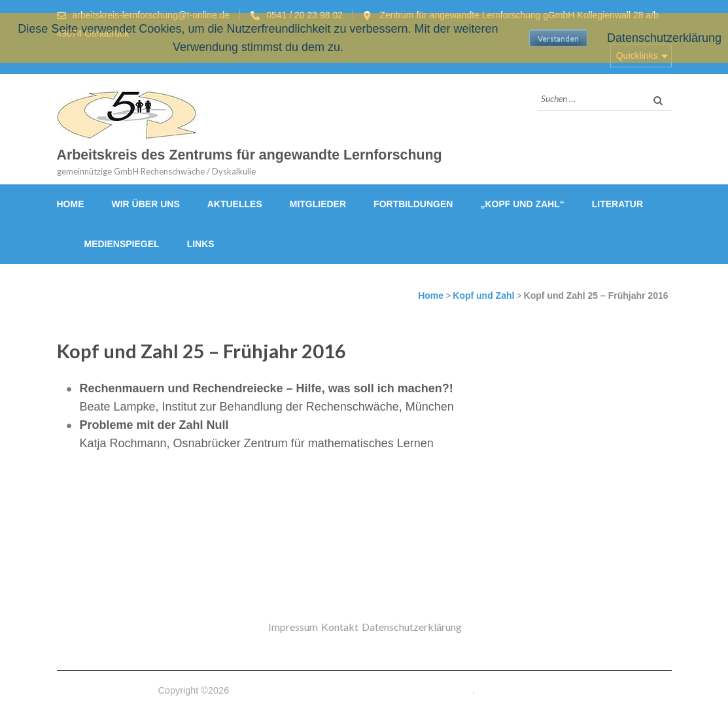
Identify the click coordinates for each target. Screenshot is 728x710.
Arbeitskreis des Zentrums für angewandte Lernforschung (250, 155)
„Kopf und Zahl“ (522, 204)
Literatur (617, 204)
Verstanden (558, 38)
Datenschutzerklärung (412, 627)
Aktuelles (235, 204)
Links (201, 244)
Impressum (293, 627)
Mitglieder (318, 204)
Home (71, 204)
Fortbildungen (413, 204)
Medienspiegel (122, 244)
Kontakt (340, 627)
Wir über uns (146, 204)
